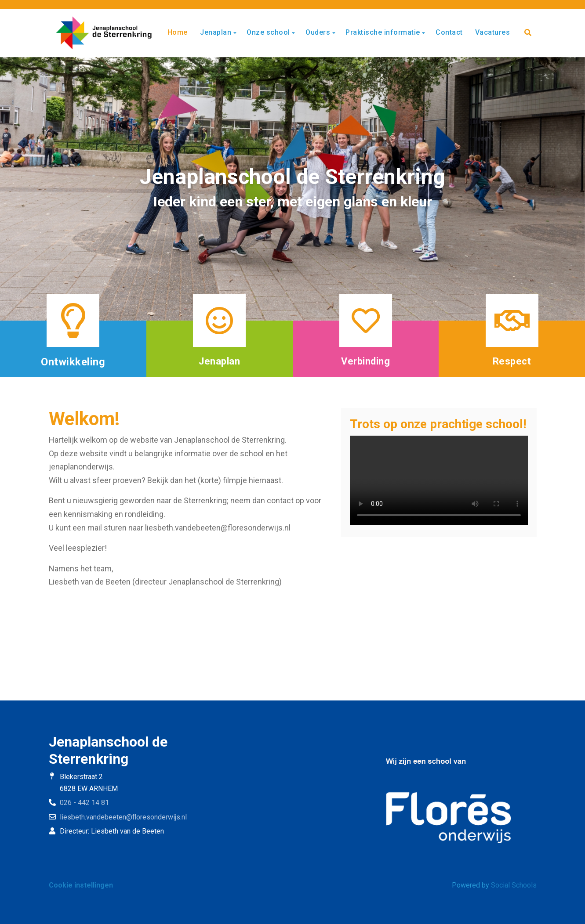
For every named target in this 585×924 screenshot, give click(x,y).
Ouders (319, 32)
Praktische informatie (384, 32)
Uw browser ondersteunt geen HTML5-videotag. (439, 480)
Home (178, 32)
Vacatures (493, 32)
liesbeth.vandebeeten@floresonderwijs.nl (123, 817)
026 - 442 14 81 (84, 803)
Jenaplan (217, 32)
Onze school (269, 32)
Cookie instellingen (81, 885)
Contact (449, 32)
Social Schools (514, 885)
